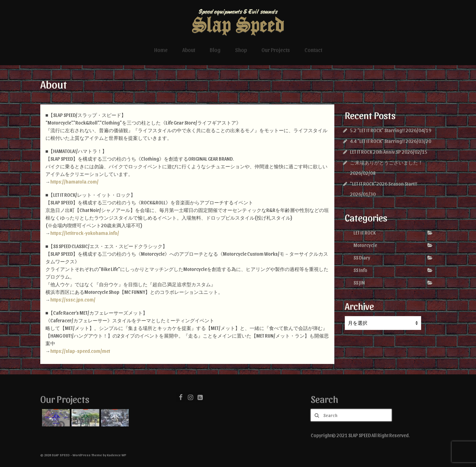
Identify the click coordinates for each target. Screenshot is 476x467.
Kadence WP (117, 455)
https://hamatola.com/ (74, 182)
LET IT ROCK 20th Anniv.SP (375, 152)
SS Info (360, 270)
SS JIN (359, 283)
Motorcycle (365, 245)
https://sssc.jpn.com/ (73, 300)
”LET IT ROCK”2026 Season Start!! (384, 184)
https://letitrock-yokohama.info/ (85, 233)
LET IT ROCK (365, 233)
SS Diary (362, 258)
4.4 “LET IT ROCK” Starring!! (377, 141)
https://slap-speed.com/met (80, 351)
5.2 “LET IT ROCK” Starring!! (377, 130)
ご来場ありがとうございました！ (386, 163)
